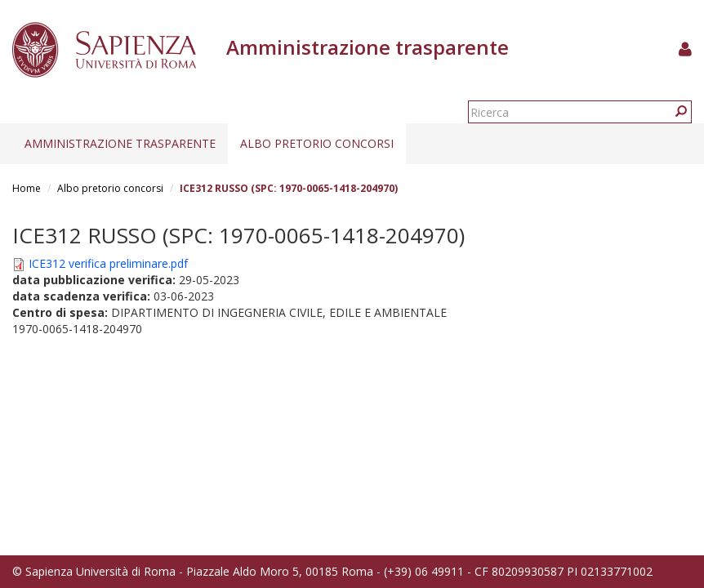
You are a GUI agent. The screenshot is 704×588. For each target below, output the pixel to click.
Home (27, 188)
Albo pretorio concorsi (317, 143)
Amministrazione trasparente (120, 143)
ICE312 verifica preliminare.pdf (108, 263)
